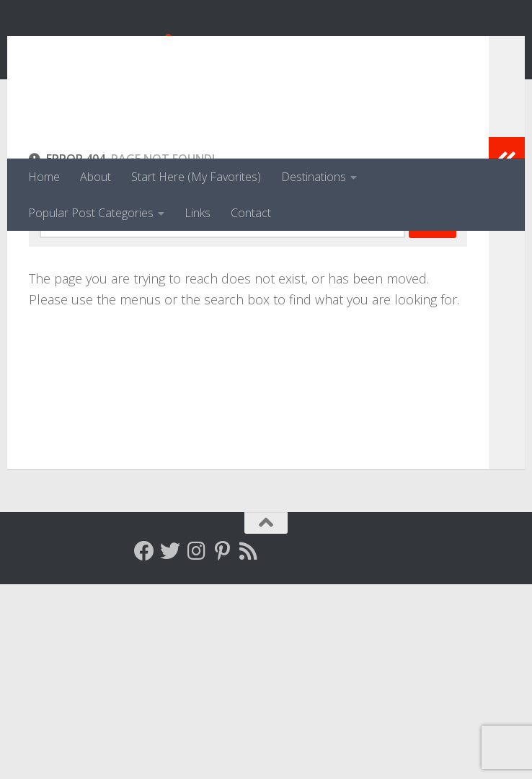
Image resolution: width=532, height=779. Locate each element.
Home (44, 177)
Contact (251, 213)
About (96, 177)
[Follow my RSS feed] (248, 746)
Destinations (314, 177)
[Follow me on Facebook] (144, 746)
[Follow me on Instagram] (196, 746)
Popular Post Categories (91, 213)
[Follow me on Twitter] (170, 746)
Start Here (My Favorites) (196, 177)
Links (198, 213)
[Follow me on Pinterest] (222, 746)
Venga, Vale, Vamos (162, 50)
